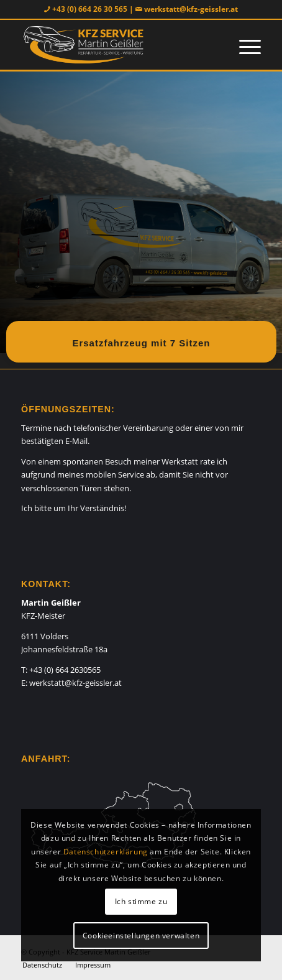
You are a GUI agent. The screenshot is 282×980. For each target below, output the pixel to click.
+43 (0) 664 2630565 (65, 670)
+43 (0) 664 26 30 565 (90, 9)
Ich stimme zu (141, 901)
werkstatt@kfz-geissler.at (191, 9)
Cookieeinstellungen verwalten (141, 936)
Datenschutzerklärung (106, 852)
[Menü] (244, 45)
